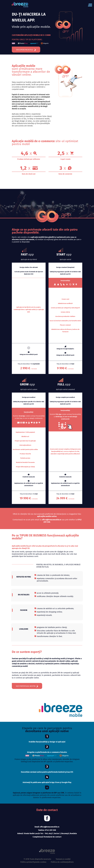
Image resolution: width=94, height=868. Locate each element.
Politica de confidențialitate (62, 862)
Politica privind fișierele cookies (33, 862)
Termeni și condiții (63, 859)
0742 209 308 (50, 830)
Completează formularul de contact (47, 837)
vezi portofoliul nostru (27, 686)
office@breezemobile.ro (50, 827)
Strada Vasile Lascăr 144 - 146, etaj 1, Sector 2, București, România (50, 833)
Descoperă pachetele (26, 50)
